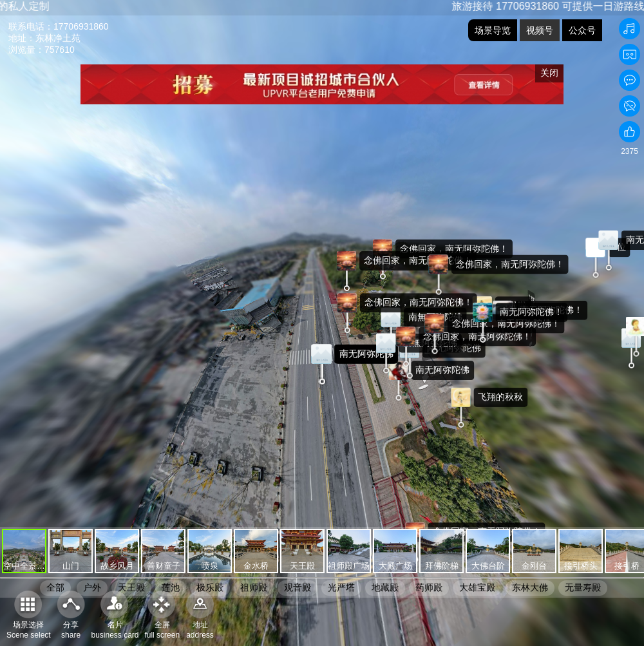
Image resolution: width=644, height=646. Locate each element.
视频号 (540, 30)
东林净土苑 (58, 38)
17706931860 (81, 26)
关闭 (549, 73)
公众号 (582, 30)
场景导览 (493, 30)
